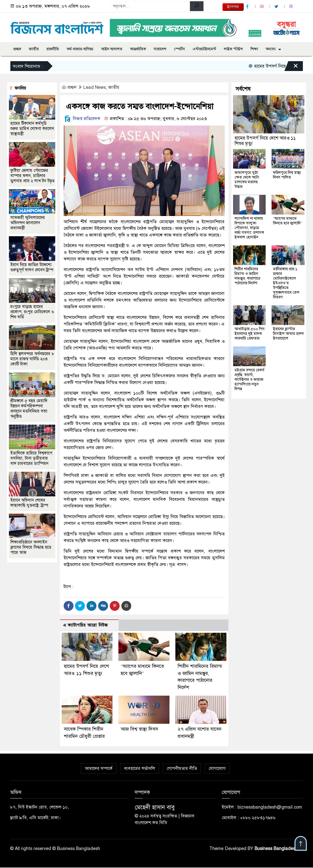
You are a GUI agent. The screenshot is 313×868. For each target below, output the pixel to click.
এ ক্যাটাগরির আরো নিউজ (85, 625)
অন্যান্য (271, 49)
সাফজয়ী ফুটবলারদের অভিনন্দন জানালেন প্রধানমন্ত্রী (28, 223)
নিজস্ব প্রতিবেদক (82, 119)
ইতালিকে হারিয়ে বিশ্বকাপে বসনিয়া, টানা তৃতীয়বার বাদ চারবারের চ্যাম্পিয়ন (31, 458)
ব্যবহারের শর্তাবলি (140, 769)
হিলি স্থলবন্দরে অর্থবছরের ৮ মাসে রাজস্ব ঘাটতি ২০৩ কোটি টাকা (32, 359)
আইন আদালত (112, 49)
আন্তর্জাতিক (138, 49)
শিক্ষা (254, 49)
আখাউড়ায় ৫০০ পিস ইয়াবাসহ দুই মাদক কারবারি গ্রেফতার (250, 334)
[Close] (291, 67)
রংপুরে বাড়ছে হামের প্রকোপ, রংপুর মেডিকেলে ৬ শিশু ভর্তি (32, 312)
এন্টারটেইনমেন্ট (204, 49)
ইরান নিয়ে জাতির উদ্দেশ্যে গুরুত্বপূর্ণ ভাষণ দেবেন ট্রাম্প (32, 267)
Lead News (95, 87)
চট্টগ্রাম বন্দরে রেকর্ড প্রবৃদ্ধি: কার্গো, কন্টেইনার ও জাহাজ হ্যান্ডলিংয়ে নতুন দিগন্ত (249, 380)
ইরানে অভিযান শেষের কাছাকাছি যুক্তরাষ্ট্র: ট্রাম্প (29, 503)
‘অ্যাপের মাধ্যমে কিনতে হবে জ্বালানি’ (287, 221)
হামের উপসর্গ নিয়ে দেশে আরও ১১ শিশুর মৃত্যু (265, 141)
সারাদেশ (160, 49)
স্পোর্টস (179, 49)
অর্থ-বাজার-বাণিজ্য (80, 49)
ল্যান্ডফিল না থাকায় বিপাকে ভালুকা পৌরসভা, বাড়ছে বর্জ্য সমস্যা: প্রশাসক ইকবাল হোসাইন (249, 228)
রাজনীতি (53, 49)
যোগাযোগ (217, 769)
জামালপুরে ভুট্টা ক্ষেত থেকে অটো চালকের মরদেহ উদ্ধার (247, 180)
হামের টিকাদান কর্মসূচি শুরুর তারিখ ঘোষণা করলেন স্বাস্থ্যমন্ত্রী (32, 129)
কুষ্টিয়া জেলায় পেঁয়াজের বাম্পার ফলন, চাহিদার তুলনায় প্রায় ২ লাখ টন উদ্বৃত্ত (32, 176)
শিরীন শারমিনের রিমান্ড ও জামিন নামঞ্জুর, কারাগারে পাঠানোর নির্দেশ (247, 276)
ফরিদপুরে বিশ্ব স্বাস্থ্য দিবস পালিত (287, 175)
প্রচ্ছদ (17, 49)
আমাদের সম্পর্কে (99, 769)
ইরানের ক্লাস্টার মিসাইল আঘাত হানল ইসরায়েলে (288, 334)
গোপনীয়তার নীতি (182, 769)
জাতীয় (34, 49)
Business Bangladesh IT (279, 849)
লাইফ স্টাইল (233, 49)
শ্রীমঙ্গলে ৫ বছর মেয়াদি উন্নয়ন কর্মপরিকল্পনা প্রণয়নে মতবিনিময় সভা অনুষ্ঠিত (29, 409)
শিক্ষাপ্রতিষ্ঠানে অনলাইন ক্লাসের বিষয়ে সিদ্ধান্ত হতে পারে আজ (31, 547)
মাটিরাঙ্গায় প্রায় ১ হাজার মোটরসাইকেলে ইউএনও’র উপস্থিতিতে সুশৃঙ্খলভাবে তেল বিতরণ (286, 283)
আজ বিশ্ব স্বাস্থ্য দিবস (139, 730)
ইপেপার (233, 7)
